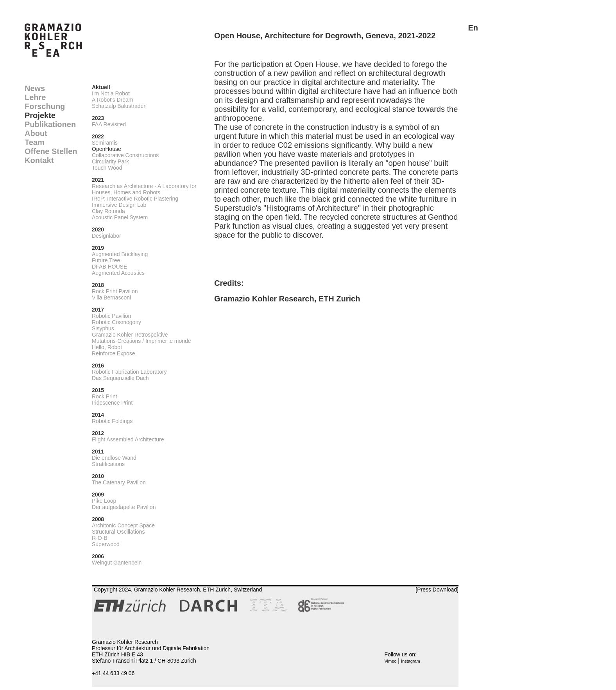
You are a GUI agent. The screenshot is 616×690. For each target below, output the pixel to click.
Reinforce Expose (114, 353)
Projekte (40, 115)
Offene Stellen (51, 151)
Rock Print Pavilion (115, 291)
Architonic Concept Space (123, 525)
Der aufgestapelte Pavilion (124, 507)
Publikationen (50, 124)
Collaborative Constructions (125, 155)
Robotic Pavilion (111, 316)
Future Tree (106, 260)
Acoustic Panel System (120, 217)
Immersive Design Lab (119, 205)
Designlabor (107, 236)
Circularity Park (110, 161)
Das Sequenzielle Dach (120, 378)
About (36, 133)
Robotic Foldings (112, 421)
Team (35, 142)
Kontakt (39, 160)
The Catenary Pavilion (119, 482)
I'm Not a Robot (111, 93)
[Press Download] (437, 590)
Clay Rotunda (108, 211)
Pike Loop (104, 501)
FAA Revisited (109, 124)
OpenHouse (107, 149)
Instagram (411, 661)
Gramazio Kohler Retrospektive (130, 335)
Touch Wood (107, 168)
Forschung (45, 106)
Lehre (35, 97)
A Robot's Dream (112, 100)
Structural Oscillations (118, 532)
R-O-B (100, 538)
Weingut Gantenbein (117, 563)
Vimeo (390, 661)
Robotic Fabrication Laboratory (129, 372)
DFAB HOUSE (109, 267)
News (35, 88)
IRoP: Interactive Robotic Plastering (135, 199)
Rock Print (105, 396)
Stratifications (108, 464)
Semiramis (105, 143)
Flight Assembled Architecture (128, 439)
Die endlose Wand (114, 458)
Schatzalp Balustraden (119, 106)
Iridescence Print (112, 403)
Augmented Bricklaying (120, 254)
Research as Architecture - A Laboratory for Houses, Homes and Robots (144, 189)
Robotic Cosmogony (116, 322)
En (473, 28)
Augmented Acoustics (118, 273)
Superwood (106, 544)
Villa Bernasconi (111, 298)
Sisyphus (103, 328)
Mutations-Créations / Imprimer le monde (141, 341)
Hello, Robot (107, 347)
